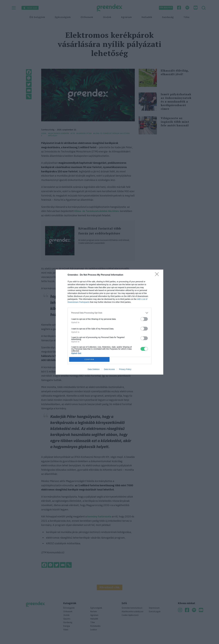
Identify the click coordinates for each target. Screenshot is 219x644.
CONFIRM (89, 359)
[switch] (144, 319)
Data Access (109, 369)
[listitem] (109, 313)
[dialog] (109, 322)
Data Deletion (94, 369)
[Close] (158, 275)
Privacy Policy (125, 369)
